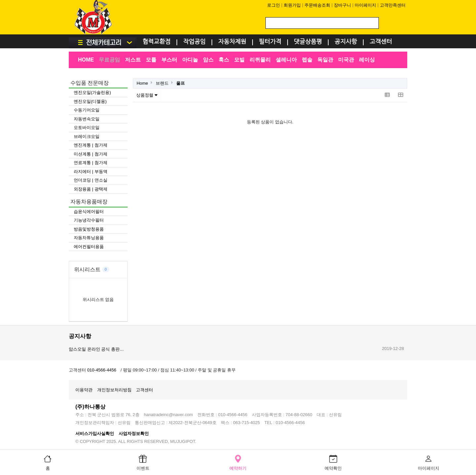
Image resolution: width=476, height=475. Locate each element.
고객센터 (381, 42)
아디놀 (190, 60)
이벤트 (143, 462)
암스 (208, 60)
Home (142, 83)
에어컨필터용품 (89, 247)
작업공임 (194, 42)
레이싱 (367, 60)
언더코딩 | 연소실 (91, 180)
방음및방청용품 (89, 229)
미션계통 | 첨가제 (91, 154)
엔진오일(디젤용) (90, 101)
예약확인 (333, 462)
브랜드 (162, 83)
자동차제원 (232, 42)
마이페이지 (365, 5)
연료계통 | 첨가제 (91, 163)
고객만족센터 (393, 5)
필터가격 (270, 42)
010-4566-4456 (102, 370)
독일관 (325, 60)
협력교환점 (157, 42)
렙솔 (307, 60)
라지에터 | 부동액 (91, 172)
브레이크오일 (87, 136)
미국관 (346, 60)
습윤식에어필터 (89, 212)
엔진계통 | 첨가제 (91, 145)
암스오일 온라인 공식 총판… (96, 349)
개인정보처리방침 (114, 390)
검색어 (69, 0)
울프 (180, 83)
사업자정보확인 (134, 433)
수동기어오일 (87, 110)
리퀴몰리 (260, 60)
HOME (86, 60)
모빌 (239, 60)
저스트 (133, 60)
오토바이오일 (87, 128)
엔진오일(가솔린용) (92, 92)
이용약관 (84, 390)
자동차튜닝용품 (89, 238)
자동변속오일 (87, 119)
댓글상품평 (308, 42)
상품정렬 (147, 95)
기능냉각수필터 (89, 220)
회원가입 (292, 5)
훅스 (224, 60)
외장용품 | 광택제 (91, 189)
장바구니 (342, 5)
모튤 (151, 60)
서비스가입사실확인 (95, 433)
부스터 (169, 60)
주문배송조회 (317, 5)
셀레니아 (286, 60)
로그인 (274, 5)
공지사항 (346, 42)
